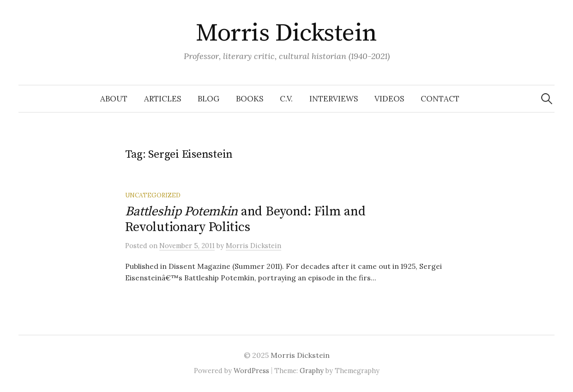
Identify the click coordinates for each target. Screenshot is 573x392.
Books (250, 99)
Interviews (334, 99)
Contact (440, 99)
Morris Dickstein (286, 33)
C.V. (286, 99)
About (114, 99)
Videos (389, 99)
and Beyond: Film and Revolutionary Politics (245, 219)
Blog (208, 99)
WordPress (251, 371)
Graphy (312, 371)
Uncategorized (153, 195)
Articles (163, 99)
